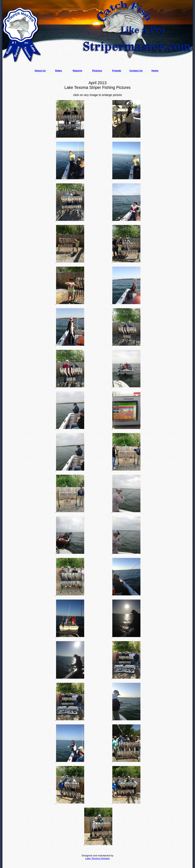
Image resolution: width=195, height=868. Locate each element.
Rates (58, 71)
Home (155, 71)
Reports (77, 71)
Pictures (97, 71)
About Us (40, 71)
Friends (117, 71)
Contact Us (136, 71)
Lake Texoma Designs (98, 858)
